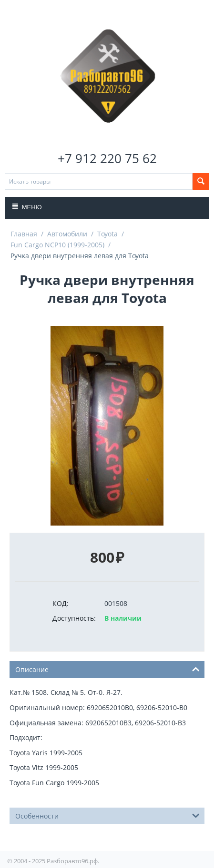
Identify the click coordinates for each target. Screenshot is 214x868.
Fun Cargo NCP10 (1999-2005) (57, 245)
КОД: (61, 603)
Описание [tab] (107, 669)
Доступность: (74, 618)
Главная (24, 234)
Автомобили (67, 234)
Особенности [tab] (107, 815)
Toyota (107, 234)
